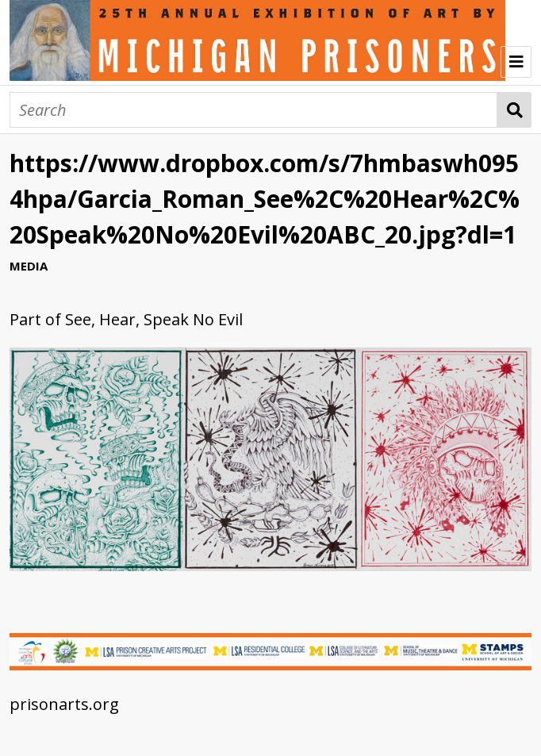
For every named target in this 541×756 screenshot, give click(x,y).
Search (514, 110)
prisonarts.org (64, 704)
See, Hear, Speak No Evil (154, 319)
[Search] (254, 110)
